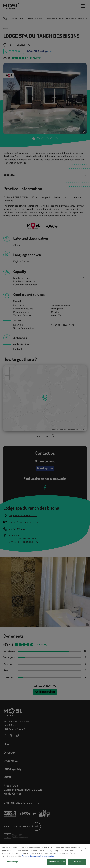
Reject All (77, 865)
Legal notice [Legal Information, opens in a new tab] (49, 859)
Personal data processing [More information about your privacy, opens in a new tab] (32, 859)
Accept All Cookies (57, 865)
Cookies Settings (11, 865)
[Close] (85, 851)
